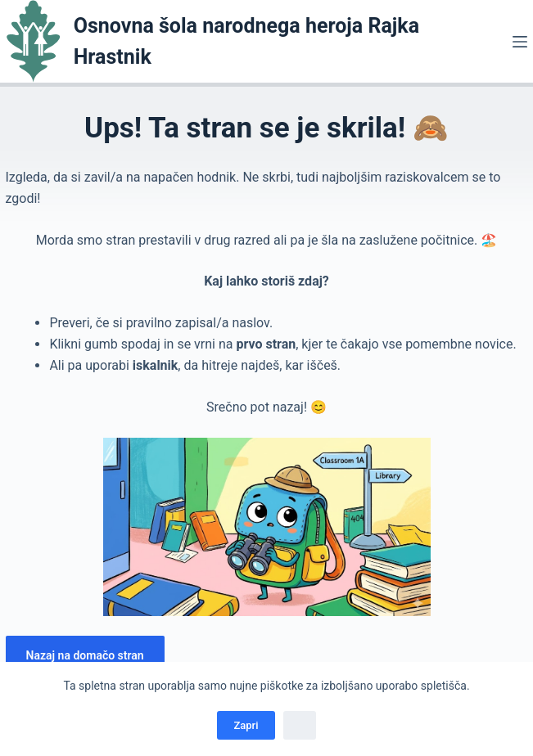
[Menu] (520, 42)
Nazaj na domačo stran (85, 655)
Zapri (246, 725)
